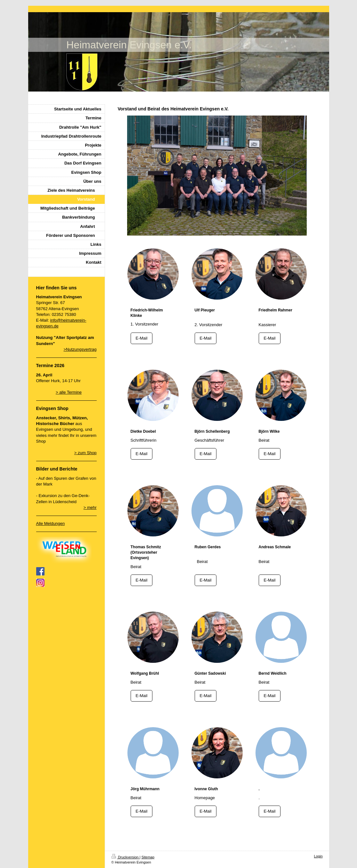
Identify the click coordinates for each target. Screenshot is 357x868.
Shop (92, 453)
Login (318, 856)
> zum (81, 453)
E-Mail (142, 338)
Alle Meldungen (51, 523)
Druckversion (126, 857)
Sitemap (148, 857)
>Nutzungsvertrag (80, 349)
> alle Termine (69, 392)
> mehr (90, 507)
